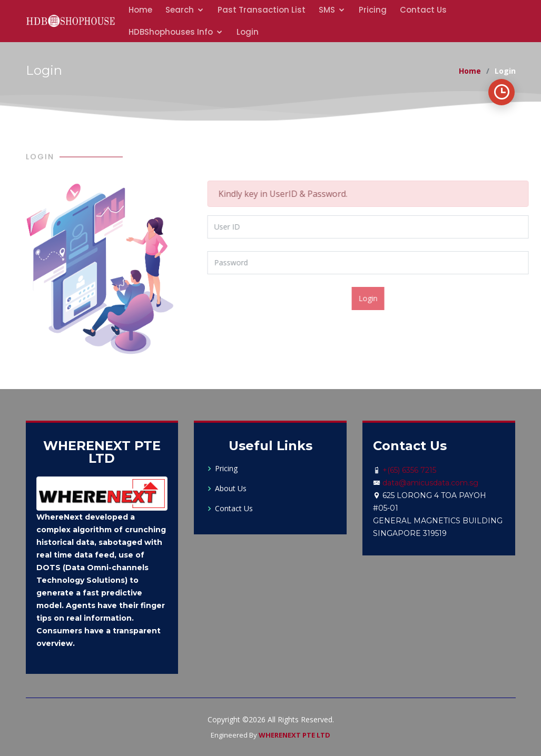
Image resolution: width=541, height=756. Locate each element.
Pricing (226, 469)
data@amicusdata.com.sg (430, 483)
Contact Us (234, 509)
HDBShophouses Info (171, 32)
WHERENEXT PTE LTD (294, 735)
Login (248, 32)
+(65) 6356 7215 (409, 470)
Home (470, 71)
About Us (231, 489)
